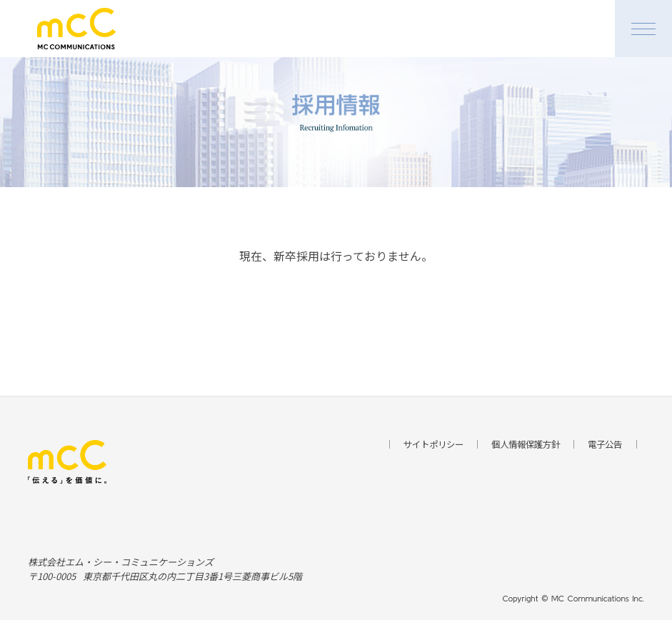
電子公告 (611, 445)
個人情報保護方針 (526, 445)
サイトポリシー (427, 445)
